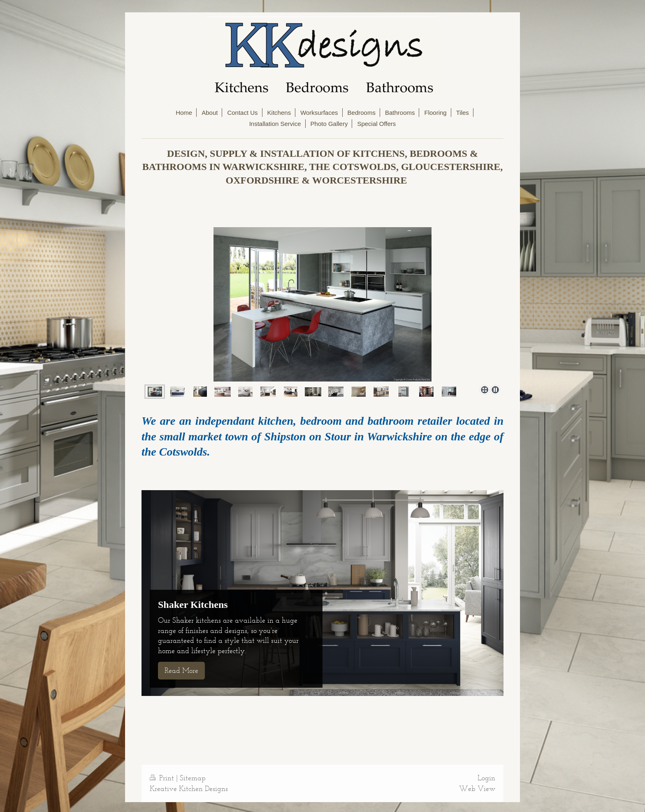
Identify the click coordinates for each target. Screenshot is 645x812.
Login (486, 778)
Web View (477, 789)
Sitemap (193, 778)
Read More (181, 670)
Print (163, 778)
